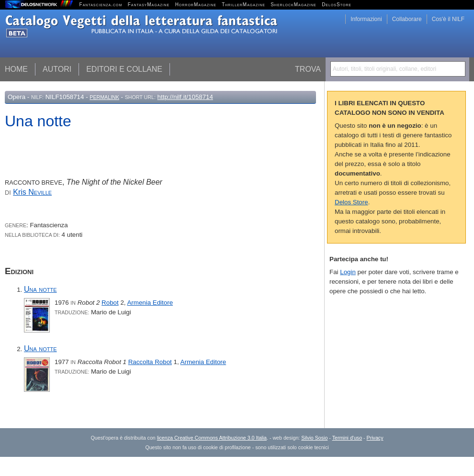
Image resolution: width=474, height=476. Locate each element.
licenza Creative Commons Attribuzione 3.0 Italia (212, 438)
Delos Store (351, 202)
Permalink (104, 97)
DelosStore (337, 5)
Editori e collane (124, 69)
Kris (32, 192)
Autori (57, 69)
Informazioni (366, 19)
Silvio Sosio (314, 438)
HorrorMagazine (196, 5)
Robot (110, 303)
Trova (308, 69)
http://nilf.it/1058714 (185, 97)
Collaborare (407, 19)
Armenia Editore (150, 303)
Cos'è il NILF (448, 19)
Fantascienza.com (101, 5)
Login (348, 272)
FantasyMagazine (149, 5)
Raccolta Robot (150, 362)
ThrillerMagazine (243, 5)
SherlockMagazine (293, 5)
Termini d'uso (347, 438)
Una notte (40, 289)
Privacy (375, 438)
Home (16, 69)
